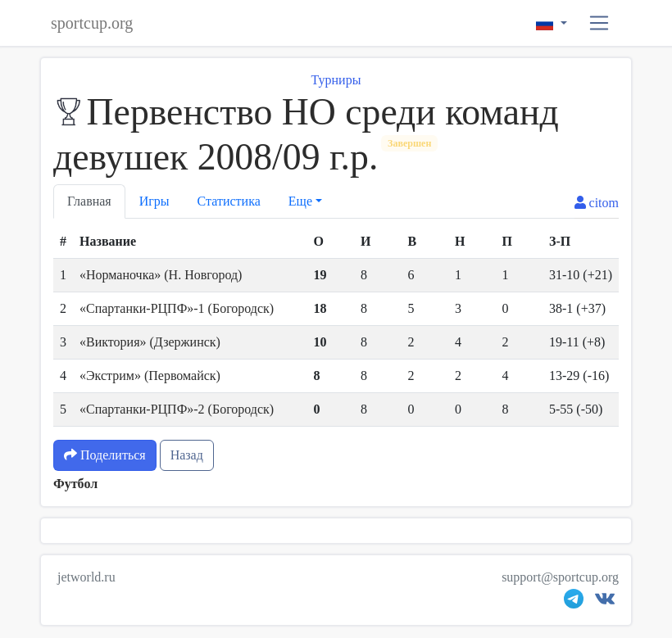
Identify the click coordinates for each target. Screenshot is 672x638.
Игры (154, 201)
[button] (599, 23)
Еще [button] (300, 201)
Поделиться (105, 455)
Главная (89, 201)
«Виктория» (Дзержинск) (150, 342)
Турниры (336, 80)
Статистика (229, 201)
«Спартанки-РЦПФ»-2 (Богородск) (177, 409)
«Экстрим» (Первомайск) (150, 376)
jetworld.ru (86, 577)
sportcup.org (92, 23)
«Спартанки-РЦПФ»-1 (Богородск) (177, 308)
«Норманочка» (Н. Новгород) (161, 275)
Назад (187, 455)
